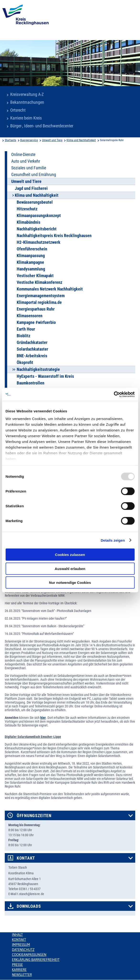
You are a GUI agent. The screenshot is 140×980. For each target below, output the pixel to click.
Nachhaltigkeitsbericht (37, 229)
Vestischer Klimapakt (35, 276)
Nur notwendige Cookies (70, 583)
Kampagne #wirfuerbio (36, 322)
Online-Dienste (23, 155)
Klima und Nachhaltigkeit (81, 140)
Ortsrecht (18, 110)
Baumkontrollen (31, 383)
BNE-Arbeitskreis (32, 356)
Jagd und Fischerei (31, 188)
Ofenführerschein (32, 249)
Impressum (21, 945)
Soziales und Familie (29, 168)
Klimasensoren (30, 316)
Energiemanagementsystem (41, 296)
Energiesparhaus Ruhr (36, 309)
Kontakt (26, 858)
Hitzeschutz (27, 209)
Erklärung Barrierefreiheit (36, 960)
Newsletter (22, 975)
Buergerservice (29, 140)
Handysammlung (31, 269)
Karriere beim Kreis (26, 118)
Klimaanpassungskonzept (39, 216)
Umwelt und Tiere (52, 140)
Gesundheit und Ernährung (34, 175)
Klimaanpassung (31, 256)
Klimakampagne (30, 262)
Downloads (29, 906)
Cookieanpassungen (29, 955)
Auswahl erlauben (70, 568)
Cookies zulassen (70, 555)
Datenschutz (23, 950)
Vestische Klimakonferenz (39, 282)
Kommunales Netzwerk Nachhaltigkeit (50, 289)
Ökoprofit (25, 363)
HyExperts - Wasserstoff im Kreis (45, 376)
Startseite (10, 140)
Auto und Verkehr (26, 161)
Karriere (19, 970)
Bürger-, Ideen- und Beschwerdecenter (42, 126)
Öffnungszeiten (34, 816)
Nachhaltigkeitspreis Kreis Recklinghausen (54, 236)
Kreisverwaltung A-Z (27, 94)
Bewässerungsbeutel (35, 202)
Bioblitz (23, 336)
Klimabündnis (29, 222)
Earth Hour (26, 329)
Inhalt (17, 935)
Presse (17, 965)
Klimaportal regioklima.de (39, 302)
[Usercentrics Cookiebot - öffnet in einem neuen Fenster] (114, 394)
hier (43, 718)
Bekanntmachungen (27, 102)
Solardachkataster (32, 349)
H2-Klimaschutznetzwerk (39, 242)
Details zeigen (113, 540)
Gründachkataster (32, 342)
